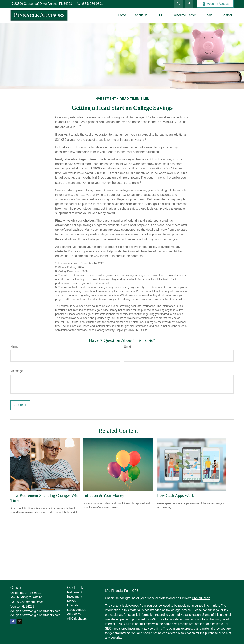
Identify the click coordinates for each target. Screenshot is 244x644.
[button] (122, 15)
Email (128, 346)
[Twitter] (179, 4)
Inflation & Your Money (104, 495)
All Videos (74, 614)
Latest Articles (77, 610)
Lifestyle (73, 605)
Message (17, 371)
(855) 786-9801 (90, 4)
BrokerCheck (201, 598)
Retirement (75, 592)
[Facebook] (189, 4)
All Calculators (77, 619)
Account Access (215, 4)
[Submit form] (20, 405)
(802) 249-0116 (32, 597)
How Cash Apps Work (175, 495)
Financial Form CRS (125, 591)
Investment (75, 597)
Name (15, 346)
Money (72, 601)
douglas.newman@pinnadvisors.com (35, 611)
